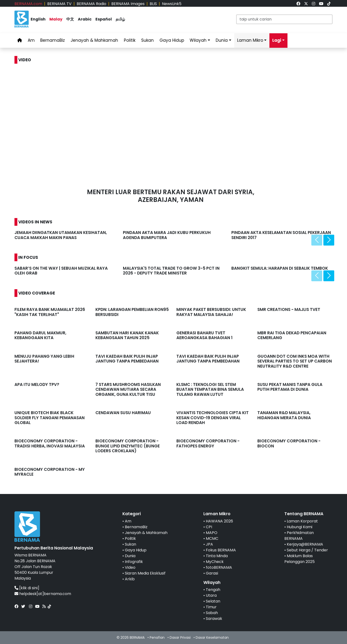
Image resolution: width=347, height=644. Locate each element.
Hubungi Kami (300, 527)
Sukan (147, 40)
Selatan (213, 601)
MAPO (212, 533)
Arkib (130, 579)
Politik (130, 40)
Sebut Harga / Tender (307, 550)
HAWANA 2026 (219, 521)
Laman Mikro (250, 40)
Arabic (85, 19)
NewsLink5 (172, 4)
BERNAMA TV (59, 4)
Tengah (213, 590)
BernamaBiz (53, 40)
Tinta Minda (217, 556)
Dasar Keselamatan (212, 637)
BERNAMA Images (128, 4)
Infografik (134, 562)
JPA (209, 544)
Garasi (212, 573)
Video (130, 567)
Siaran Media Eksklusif (145, 573)
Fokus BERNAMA (221, 550)
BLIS (153, 4)
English (38, 19)
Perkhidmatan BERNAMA (299, 536)
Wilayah (198, 40)
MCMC (212, 538)
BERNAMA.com (28, 4)
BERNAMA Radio (91, 4)
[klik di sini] (29, 588)
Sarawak (214, 619)
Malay (56, 19)
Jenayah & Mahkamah (94, 40)
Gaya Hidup (172, 40)
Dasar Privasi (180, 637)
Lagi (277, 40)
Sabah (212, 613)
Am (31, 40)
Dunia (222, 40)
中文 (70, 19)
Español (104, 19)
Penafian (157, 637)
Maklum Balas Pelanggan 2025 (300, 559)
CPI (209, 527)
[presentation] (317, 240)
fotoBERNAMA (219, 567)
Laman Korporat (302, 521)
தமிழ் (120, 19)
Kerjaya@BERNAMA (305, 544)
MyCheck (215, 562)
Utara (211, 595)
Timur (211, 607)
